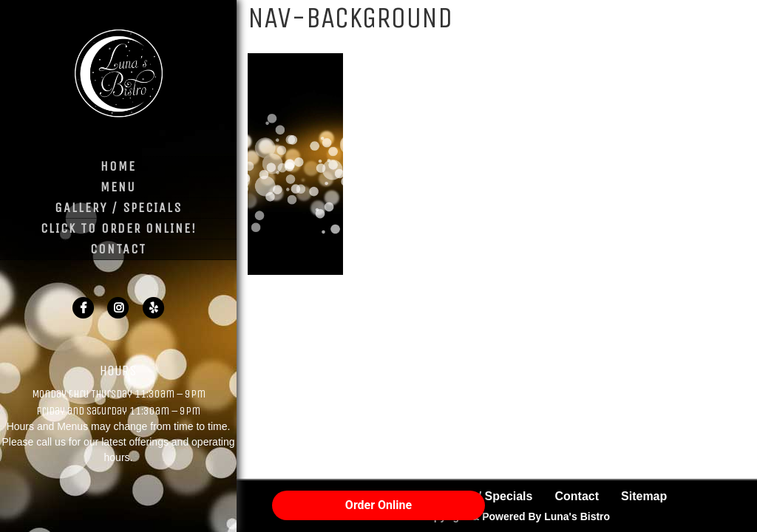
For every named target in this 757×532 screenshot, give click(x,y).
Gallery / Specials (118, 208)
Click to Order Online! (119, 228)
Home (118, 166)
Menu (118, 187)
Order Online (378, 505)
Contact (118, 249)
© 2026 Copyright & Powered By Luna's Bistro (497, 516)
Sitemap (644, 496)
